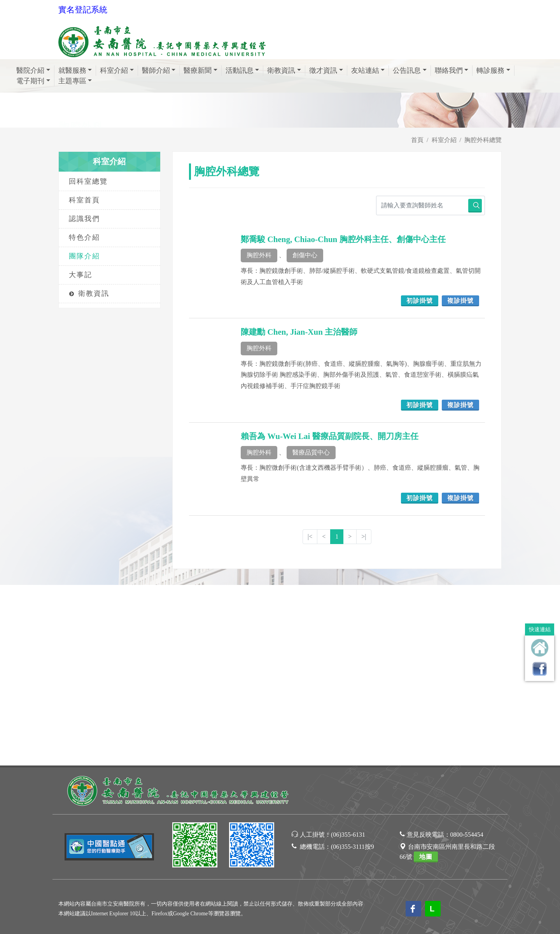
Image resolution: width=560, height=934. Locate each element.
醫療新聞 (200, 70)
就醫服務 (75, 70)
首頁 (417, 140)
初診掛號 (420, 301)
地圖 (426, 676)
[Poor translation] (28, 802)
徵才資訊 (326, 70)
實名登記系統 (83, 10)
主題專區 (75, 81)
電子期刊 (33, 81)
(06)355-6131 (348, 654)
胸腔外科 (259, 255)
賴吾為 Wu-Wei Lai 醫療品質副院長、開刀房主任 (329, 436)
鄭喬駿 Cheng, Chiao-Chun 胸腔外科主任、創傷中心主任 (343, 239)
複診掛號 (460, 301)
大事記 (80, 275)
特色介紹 (84, 237)
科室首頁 (84, 200)
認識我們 (84, 219)
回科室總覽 (88, 181)
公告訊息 (410, 70)
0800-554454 (467, 654)
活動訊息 (242, 70)
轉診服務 (493, 70)
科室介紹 (117, 70)
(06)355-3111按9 (353, 666)
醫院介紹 (33, 70)
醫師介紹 (159, 70)
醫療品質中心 (311, 452)
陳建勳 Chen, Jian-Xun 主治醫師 (299, 332)
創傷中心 (305, 255)
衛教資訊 (284, 70)
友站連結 (368, 70)
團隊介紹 (84, 256)
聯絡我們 (452, 70)
